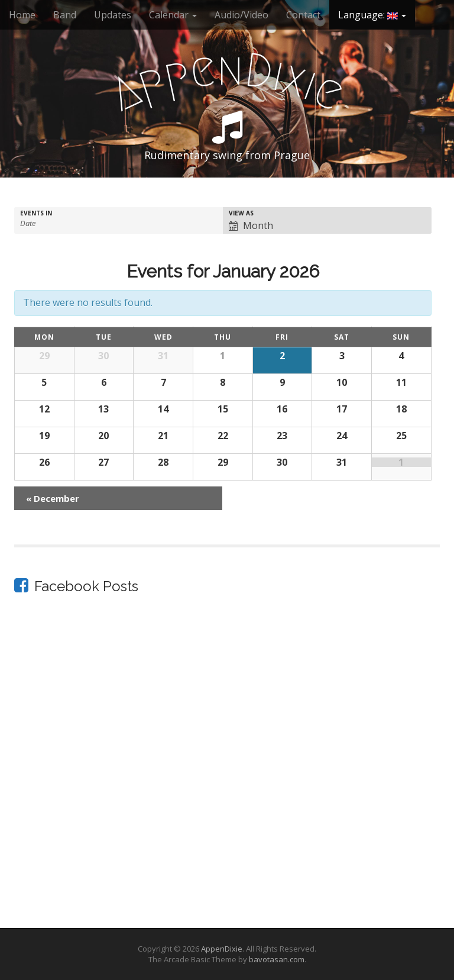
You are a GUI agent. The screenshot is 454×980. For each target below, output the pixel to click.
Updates (113, 15)
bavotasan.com (277, 959)
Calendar (173, 15)
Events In (36, 213)
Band (65, 15)
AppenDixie (222, 949)
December (53, 498)
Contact (303, 15)
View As (241, 213)
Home (22, 15)
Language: (372, 15)
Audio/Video (241, 15)
